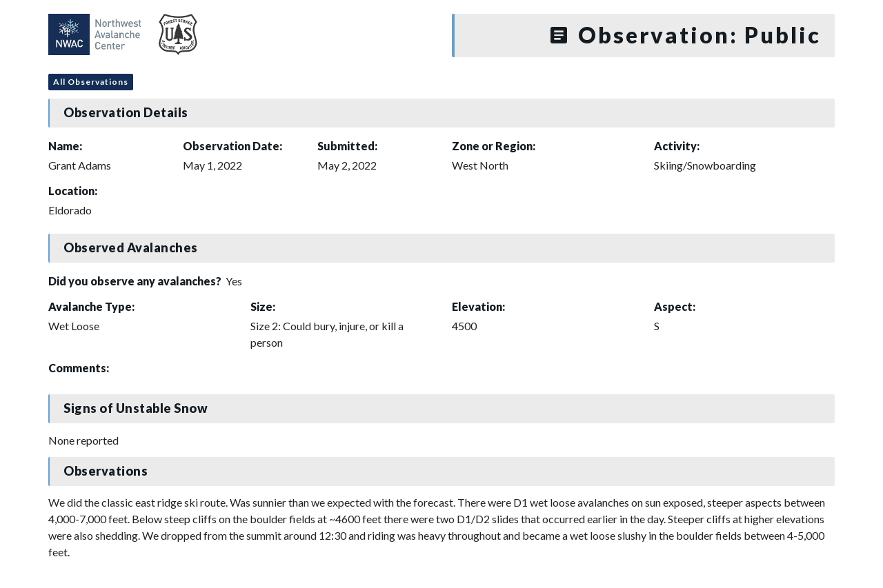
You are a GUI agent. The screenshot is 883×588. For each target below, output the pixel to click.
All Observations (91, 82)
